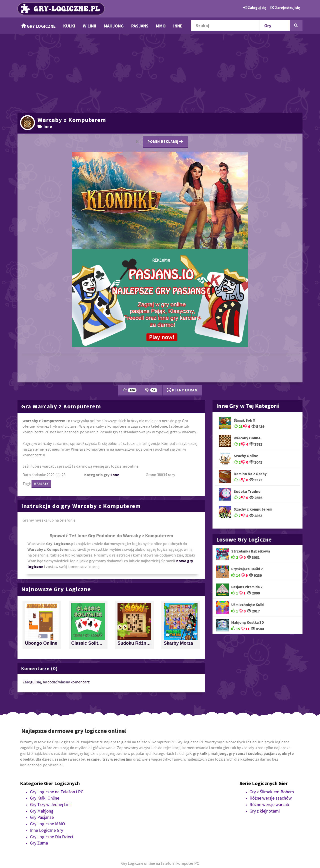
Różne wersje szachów (271, 798)
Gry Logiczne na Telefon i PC (57, 792)
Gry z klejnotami (265, 811)
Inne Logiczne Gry (46, 830)
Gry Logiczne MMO (47, 824)
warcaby (41, 483)
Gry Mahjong (42, 811)
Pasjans (140, 26)
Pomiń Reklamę (165, 142)
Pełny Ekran (182, 390)
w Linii (89, 26)
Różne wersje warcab (269, 804)
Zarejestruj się (285, 8)
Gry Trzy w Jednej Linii (51, 804)
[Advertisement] (160, 72)
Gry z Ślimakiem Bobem (272, 792)
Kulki (69, 26)
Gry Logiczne (38, 26)
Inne (178, 26)
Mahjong (114, 26)
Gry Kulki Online (45, 798)
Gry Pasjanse (42, 817)
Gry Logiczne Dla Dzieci (51, 837)
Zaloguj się (255, 8)
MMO (161, 26)
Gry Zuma (39, 843)
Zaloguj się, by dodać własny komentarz (56, 682)
